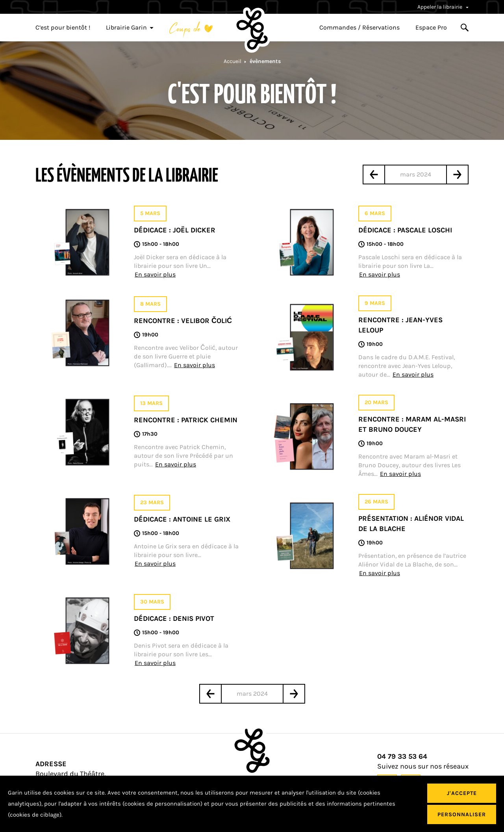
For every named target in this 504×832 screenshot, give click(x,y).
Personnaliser (462, 814)
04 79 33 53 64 (402, 757)
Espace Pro (431, 28)
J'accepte (462, 793)
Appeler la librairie (443, 7)
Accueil (233, 61)
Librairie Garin (130, 28)
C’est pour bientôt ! (63, 28)
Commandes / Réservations (359, 28)
